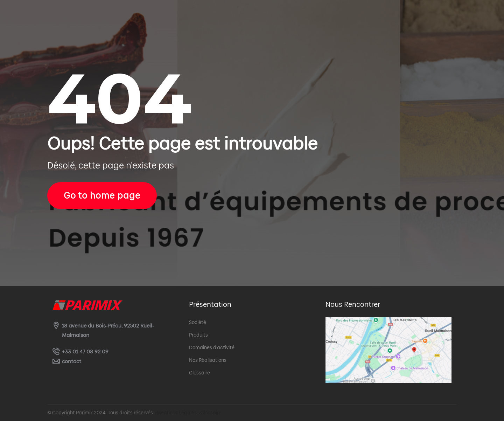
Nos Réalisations (208, 360)
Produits (198, 335)
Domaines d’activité (212, 347)
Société (198, 322)
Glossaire (199, 373)
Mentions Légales (177, 413)
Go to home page (102, 196)
